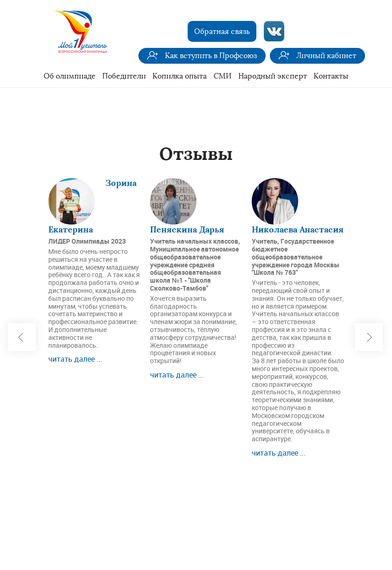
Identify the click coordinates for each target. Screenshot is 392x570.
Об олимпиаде (70, 76)
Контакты (331, 76)
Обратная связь (222, 31)
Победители (124, 76)
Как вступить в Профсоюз (211, 56)
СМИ (223, 76)
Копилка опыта (180, 76)
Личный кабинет (326, 56)
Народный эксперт (273, 76)
